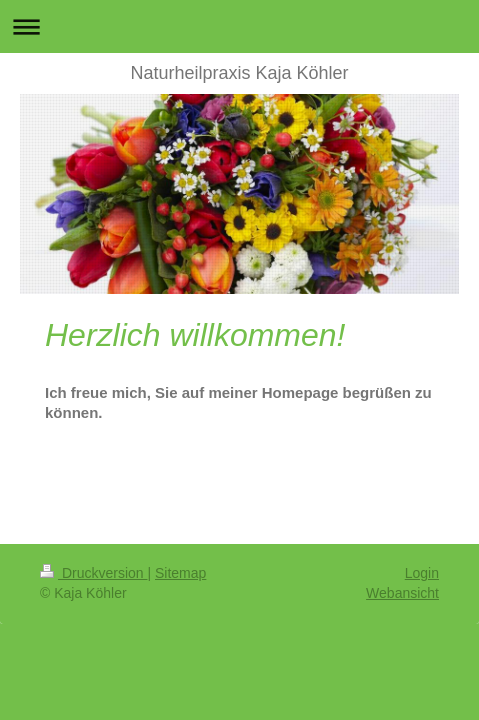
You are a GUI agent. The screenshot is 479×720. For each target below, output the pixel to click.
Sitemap (180, 573)
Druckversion (93, 573)
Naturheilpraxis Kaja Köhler (239, 73)
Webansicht (402, 593)
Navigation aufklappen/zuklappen (239, 26)
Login (422, 573)
